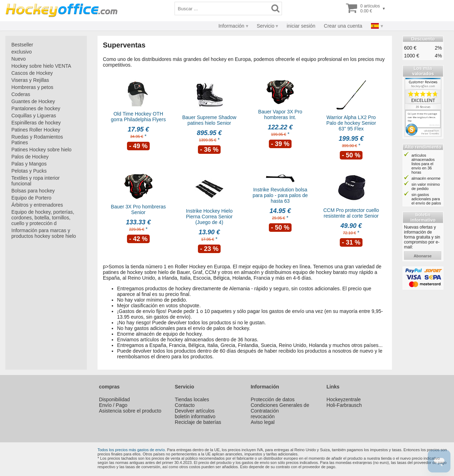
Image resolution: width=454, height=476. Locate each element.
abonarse (423, 256)
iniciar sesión (301, 26)
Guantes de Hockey (33, 101)
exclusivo (22, 52)
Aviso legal (263, 422)
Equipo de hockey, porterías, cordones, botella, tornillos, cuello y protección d (43, 218)
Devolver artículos (195, 411)
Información (231, 26)
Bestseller (22, 45)
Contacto (185, 405)
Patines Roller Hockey (36, 130)
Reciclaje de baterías (198, 422)
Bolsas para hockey (33, 191)
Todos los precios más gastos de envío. (132, 450)
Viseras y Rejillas (30, 80)
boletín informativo (195, 416)
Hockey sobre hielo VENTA (41, 66)
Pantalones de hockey (36, 108)
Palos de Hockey (30, 157)
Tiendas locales (192, 399)
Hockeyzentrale (344, 399)
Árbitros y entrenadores (37, 205)
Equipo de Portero (31, 198)
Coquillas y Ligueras (34, 116)
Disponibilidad (114, 399)
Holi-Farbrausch (344, 405)
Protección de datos (273, 399)
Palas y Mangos (29, 164)
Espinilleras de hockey (36, 123)
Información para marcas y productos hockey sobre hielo (44, 233)
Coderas (21, 94)
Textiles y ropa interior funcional (35, 181)
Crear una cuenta (343, 26)
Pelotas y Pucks (29, 171)
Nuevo (18, 59)
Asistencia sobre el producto (130, 411)
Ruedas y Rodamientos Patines (37, 140)
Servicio (266, 26)
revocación (263, 416)
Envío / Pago (113, 405)
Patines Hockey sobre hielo (41, 150)
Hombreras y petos (32, 87)
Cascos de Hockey (32, 73)
